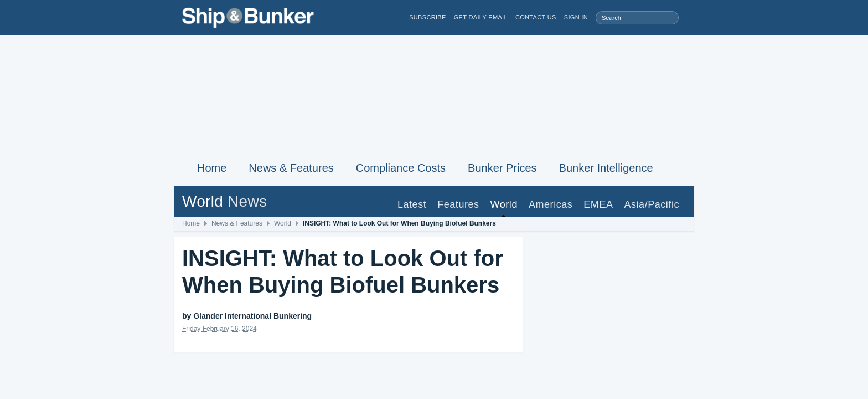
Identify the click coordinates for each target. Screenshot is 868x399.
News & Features (291, 168)
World (504, 204)
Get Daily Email (481, 17)
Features (458, 204)
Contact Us (536, 17)
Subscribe (428, 17)
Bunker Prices (502, 168)
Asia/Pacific (652, 204)
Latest (412, 204)
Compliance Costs (401, 168)
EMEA (598, 204)
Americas (551, 204)
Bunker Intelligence (606, 168)
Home (212, 168)
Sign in (576, 17)
